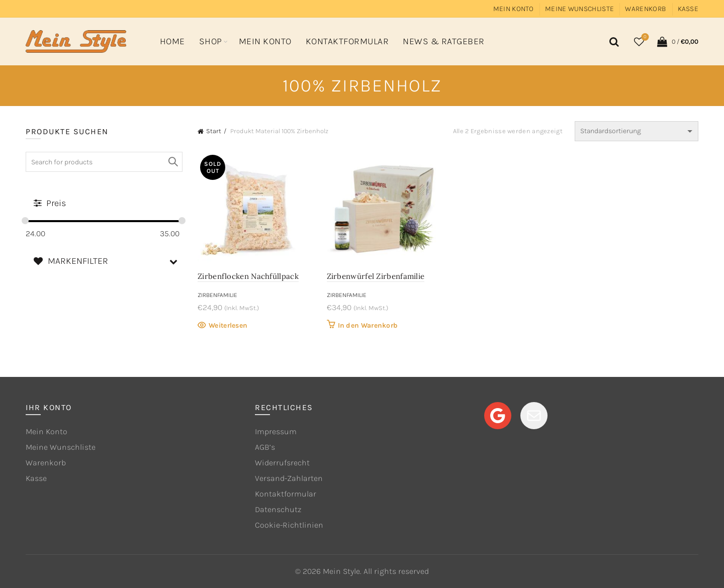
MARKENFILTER (108, 261)
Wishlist (644, 37)
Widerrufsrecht (282, 463)
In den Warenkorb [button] (368, 325)
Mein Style (341, 571)
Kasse (688, 9)
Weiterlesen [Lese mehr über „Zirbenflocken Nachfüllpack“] (228, 325)
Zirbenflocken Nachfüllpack (248, 276)
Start (214, 131)
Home (172, 41)
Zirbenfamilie (217, 295)
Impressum (276, 431)
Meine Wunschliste (579, 9)
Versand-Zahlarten (289, 478)
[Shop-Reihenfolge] (637, 131)
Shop (211, 41)
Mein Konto (514, 9)
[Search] (612, 42)
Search (172, 162)
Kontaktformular (347, 41)
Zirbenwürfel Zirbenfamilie (376, 276)
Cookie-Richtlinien (289, 525)
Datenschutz (278, 509)
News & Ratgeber (444, 41)
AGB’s (265, 447)
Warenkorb (646, 9)
